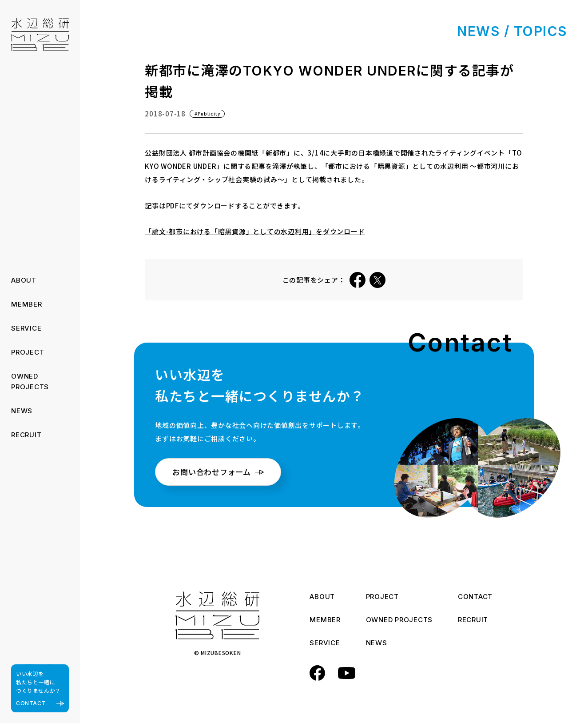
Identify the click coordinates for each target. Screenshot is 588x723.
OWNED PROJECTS (399, 620)
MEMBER (27, 304)
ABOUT (24, 280)
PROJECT (28, 352)
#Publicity (207, 114)
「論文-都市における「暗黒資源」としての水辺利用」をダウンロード (255, 231)
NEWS (22, 411)
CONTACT (475, 597)
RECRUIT (26, 435)
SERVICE (26, 328)
